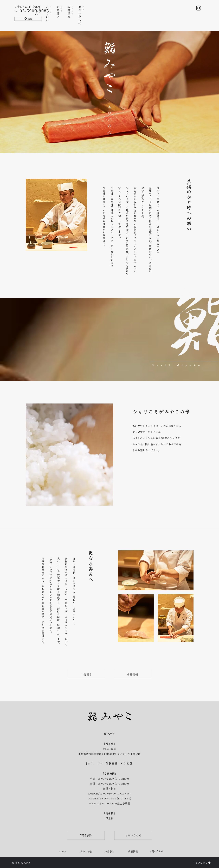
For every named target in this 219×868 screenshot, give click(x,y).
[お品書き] (87, 674)
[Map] (28, 19)
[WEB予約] (86, 835)
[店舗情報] (132, 674)
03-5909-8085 (115, 763)
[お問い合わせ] (133, 835)
